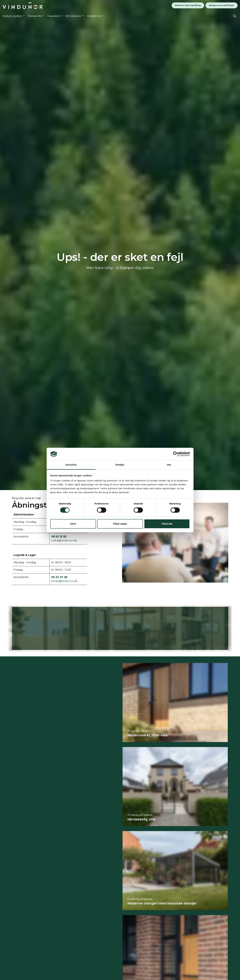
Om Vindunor (74, 16)
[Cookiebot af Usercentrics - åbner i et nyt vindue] (175, 454)
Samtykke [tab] (71, 465)
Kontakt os (94, 16)
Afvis (73, 524)
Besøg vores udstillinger (222, 5)
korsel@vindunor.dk (64, 581)
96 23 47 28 (59, 577)
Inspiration (53, 16)
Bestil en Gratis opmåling (188, 5)
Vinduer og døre (12, 16)
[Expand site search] (235, 16)
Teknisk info (35, 16)
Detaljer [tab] (120, 465)
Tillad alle (167, 524)
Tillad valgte (120, 524)
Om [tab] (169, 465)
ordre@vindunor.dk (64, 541)
